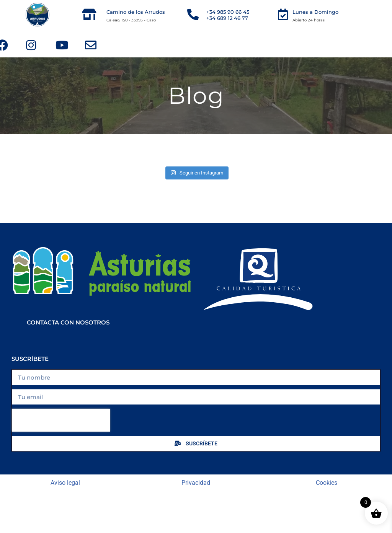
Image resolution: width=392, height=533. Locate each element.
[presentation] (61, 428)
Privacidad (196, 483)
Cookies (327, 483)
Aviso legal (65, 483)
